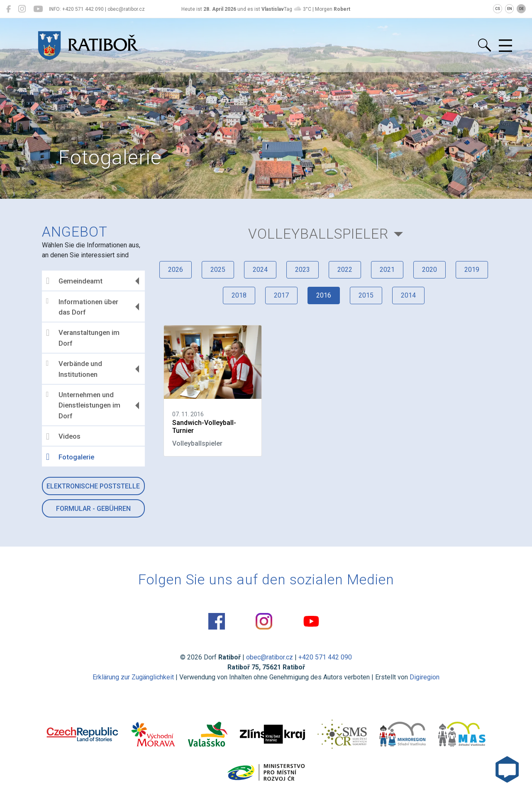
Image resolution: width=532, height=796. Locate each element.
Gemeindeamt (74, 281)
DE (521, 9)
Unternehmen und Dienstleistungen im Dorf (83, 405)
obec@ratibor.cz (270, 657)
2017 (281, 295)
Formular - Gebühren (93, 509)
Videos (63, 437)
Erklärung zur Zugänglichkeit (133, 677)
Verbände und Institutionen (74, 369)
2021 (387, 270)
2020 (430, 270)
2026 (176, 270)
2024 (260, 270)
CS (498, 9)
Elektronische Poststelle (93, 486)
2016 (324, 295)
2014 (408, 295)
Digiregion (425, 677)
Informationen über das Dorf (82, 307)
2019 (472, 270)
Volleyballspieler (318, 234)
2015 (366, 295)
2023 (303, 270)
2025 (218, 270)
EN (510, 9)
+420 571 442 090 (325, 657)
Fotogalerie (70, 457)
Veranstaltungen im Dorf (83, 338)
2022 (345, 270)
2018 (239, 295)
